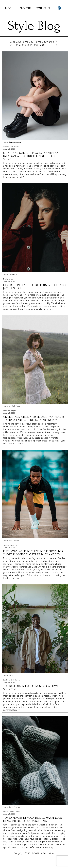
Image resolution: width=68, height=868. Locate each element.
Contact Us (43, 8)
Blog (8, 8)
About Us (25, 8)
